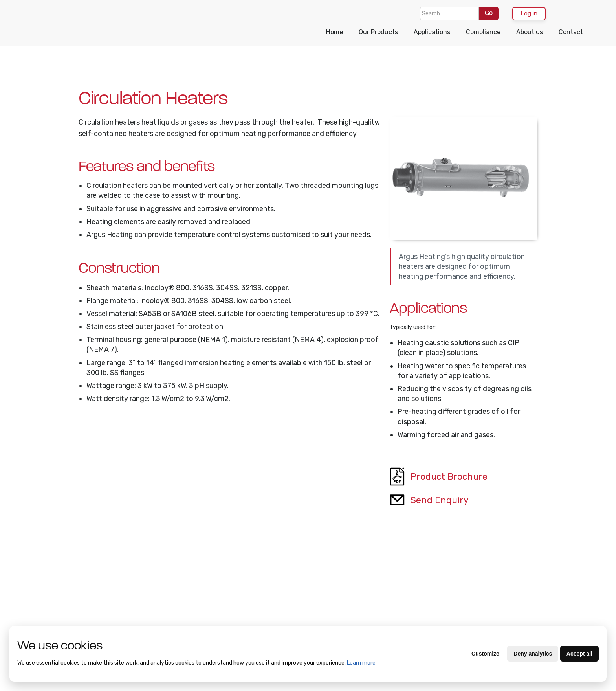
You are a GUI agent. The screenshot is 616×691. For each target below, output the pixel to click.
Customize (485, 654)
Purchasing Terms (53, 620)
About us (530, 32)
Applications (432, 32)
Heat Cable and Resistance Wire (192, 606)
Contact (571, 32)
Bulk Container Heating (190, 585)
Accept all (579, 654)
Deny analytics (533, 654)
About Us (42, 581)
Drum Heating (189, 623)
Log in (529, 13)
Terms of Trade (49, 607)
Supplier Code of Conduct (122, 619)
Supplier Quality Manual (120, 598)
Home (335, 32)
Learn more (361, 663)
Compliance (483, 32)
